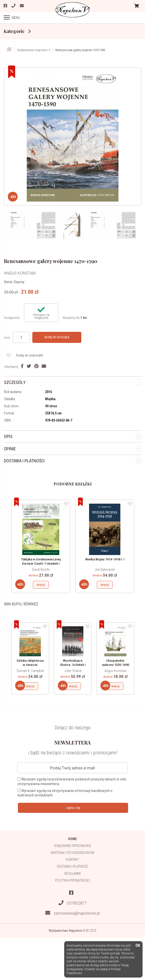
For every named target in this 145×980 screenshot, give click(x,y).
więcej (41, 585)
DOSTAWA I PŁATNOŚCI (24, 461)
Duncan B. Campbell (30, 671)
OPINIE (10, 449)
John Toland (73, 671)
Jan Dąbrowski (105, 570)
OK (138, 946)
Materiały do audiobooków (73, 853)
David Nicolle (41, 570)
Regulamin (72, 874)
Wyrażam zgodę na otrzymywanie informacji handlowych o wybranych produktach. (65, 793)
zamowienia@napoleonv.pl (73, 913)
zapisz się (73, 808)
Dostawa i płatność (72, 866)
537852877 (73, 903)
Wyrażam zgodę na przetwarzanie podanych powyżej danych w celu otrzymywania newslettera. (72, 781)
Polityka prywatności (72, 880)
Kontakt (72, 860)
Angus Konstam (115, 671)
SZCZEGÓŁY (15, 382)
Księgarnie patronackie (73, 846)
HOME (72, 839)
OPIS (8, 436)
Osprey (19, 282)
